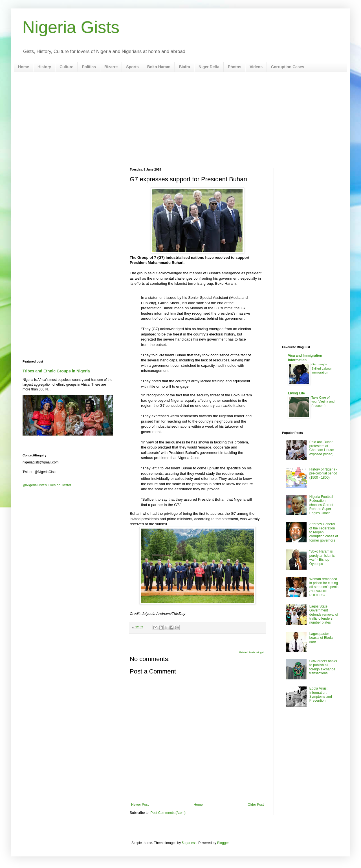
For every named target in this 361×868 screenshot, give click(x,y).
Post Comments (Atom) (168, 813)
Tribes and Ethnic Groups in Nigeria (56, 371)
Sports (132, 67)
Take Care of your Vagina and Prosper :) (323, 402)
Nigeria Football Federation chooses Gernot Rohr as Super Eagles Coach (321, 505)
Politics (89, 67)
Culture (66, 67)
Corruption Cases (288, 67)
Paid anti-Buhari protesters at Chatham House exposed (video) (322, 448)
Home (24, 67)
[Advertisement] (180, 120)
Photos (235, 67)
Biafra (184, 67)
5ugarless (189, 843)
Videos (256, 67)
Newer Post (140, 805)
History (44, 67)
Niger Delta (209, 67)
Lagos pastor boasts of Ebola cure (321, 638)
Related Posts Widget (251, 652)
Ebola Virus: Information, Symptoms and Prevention (321, 694)
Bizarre (111, 67)
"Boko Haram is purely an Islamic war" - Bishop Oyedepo (322, 557)
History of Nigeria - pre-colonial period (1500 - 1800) (323, 473)
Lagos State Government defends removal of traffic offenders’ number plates (324, 615)
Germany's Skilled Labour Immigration (322, 368)
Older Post (256, 805)
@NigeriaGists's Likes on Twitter (47, 485)
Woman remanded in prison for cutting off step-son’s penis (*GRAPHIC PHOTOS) (324, 587)
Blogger (223, 843)
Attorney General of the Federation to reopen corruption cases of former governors (324, 532)
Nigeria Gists (71, 27)
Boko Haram (159, 67)
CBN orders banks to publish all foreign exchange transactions (323, 667)
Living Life (296, 393)
